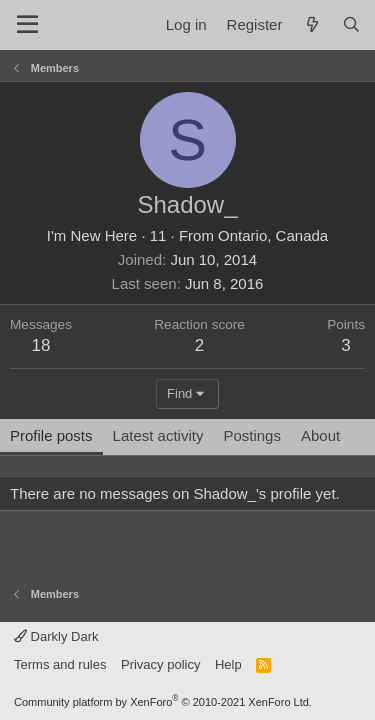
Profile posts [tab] (51, 435)
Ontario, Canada (273, 235)
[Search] (351, 24)
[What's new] (311, 24)
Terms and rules (60, 664)
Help (228, 664)
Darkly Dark (56, 636)
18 (41, 345)
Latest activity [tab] (158, 435)
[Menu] (27, 25)
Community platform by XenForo (163, 702)
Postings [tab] (252, 435)
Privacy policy (160, 664)
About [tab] (320, 435)
